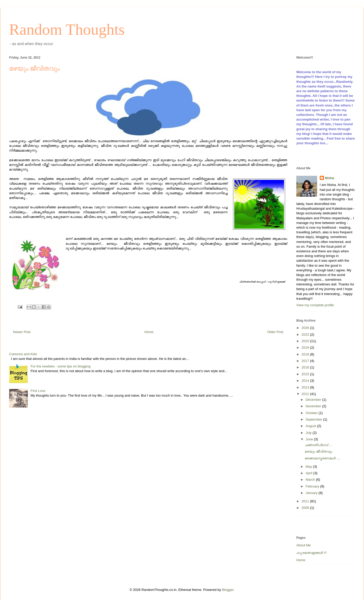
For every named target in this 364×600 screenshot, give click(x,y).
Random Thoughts (67, 29)
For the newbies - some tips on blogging (61, 366)
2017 (306, 361)
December (314, 400)
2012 (306, 394)
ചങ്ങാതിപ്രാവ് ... (318, 445)
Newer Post (22, 332)
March (311, 480)
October (312, 413)
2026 (306, 328)
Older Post (275, 332)
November (314, 406)
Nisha (330, 178)
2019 (306, 348)
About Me (304, 545)
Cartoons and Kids (23, 354)
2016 (306, 367)
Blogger (228, 590)
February (313, 486)
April (310, 473)
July (309, 433)
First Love (38, 391)
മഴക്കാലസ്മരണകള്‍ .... (322, 458)
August (311, 426)
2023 (306, 335)
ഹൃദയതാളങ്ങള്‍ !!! (311, 553)
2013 (306, 387)
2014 (306, 381)
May (309, 467)
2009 (306, 508)
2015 (306, 374)
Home (149, 332)
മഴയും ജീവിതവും (318, 451)
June (310, 439)
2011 (306, 501)
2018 (306, 354)
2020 (306, 341)
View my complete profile (315, 305)
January (312, 493)
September (314, 419)
